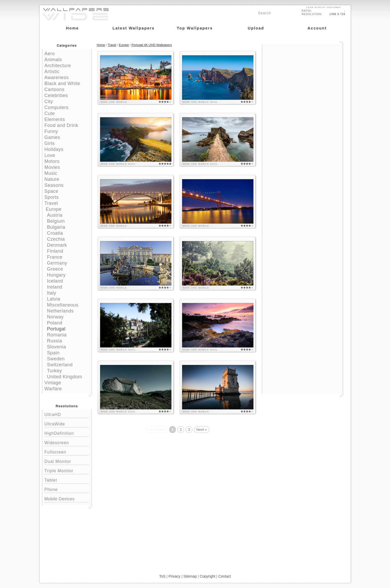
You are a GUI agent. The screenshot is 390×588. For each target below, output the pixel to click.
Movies (52, 167)
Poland (55, 323)
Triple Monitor (67, 470)
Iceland (55, 281)
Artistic (52, 72)
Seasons (54, 185)
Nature (52, 179)
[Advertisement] (303, 77)
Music (51, 173)
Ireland (55, 287)
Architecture (58, 66)
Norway (55, 317)
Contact (224, 576)
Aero (50, 54)
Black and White (62, 84)
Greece (55, 269)
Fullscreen (67, 452)
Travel (51, 203)
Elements (55, 119)
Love (50, 155)
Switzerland (60, 365)
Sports (52, 197)
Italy (52, 293)
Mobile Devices (59, 499)
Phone (67, 489)
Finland (55, 251)
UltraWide (67, 423)
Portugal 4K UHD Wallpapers (152, 45)
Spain (54, 353)
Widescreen (67, 442)
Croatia (55, 233)
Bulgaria (56, 227)
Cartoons (55, 90)
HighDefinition (67, 433)
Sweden (56, 359)
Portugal (56, 329)
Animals (53, 60)
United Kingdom (65, 377)
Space (52, 191)
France (55, 257)
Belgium (56, 221)
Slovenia (57, 347)
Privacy (174, 576)
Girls (50, 143)
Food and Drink (61, 125)
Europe (54, 209)
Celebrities (56, 95)
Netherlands (61, 311)
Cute (50, 113)
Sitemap (190, 576)
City (49, 101)
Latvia (54, 299)
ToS (162, 576)
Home (101, 45)
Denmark (57, 245)
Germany (57, 263)
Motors (52, 161)
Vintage (53, 383)
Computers (57, 107)
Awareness (57, 78)
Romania (57, 335)
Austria (55, 215)
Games (52, 137)
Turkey (55, 371)
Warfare (53, 389)
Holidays (54, 149)
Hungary (56, 275)
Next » (202, 430)
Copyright (207, 576)
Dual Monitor (67, 461)
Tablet (67, 480)
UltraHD (67, 414)
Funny (51, 131)
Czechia (56, 239)
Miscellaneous (63, 305)
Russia (55, 341)
